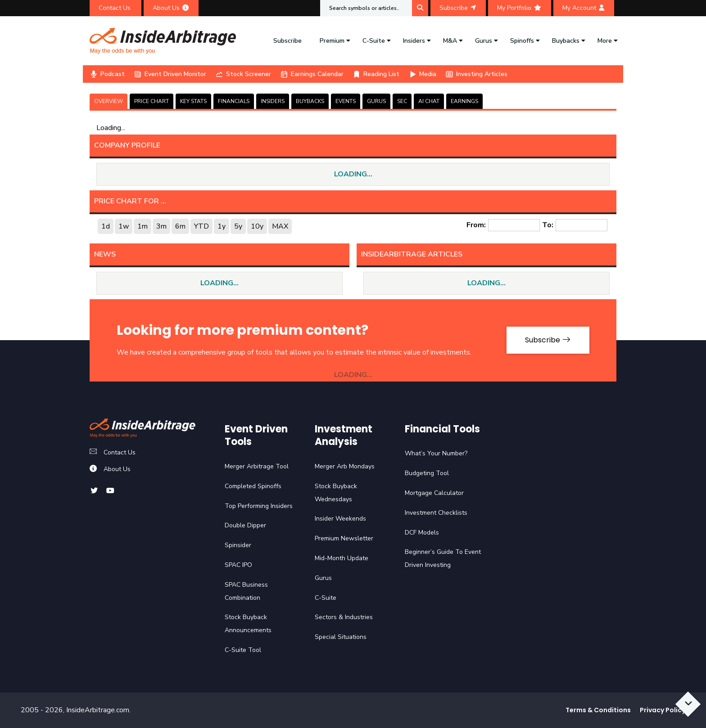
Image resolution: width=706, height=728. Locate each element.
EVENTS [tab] (346, 101)
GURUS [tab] (376, 101)
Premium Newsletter (344, 538)
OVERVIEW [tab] (109, 101)
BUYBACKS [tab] (310, 101)
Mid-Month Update (342, 558)
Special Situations (341, 637)
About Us (171, 8)
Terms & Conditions (598, 710)
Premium (332, 41)
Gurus (484, 41)
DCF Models (422, 533)
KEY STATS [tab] (193, 101)
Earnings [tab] (464, 101)
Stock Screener (243, 74)
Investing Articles (476, 74)
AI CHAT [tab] (429, 101)
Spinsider (238, 545)
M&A (450, 41)
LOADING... (353, 174)
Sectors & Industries (344, 617)
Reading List (376, 74)
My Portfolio (520, 8)
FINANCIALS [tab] (234, 101)
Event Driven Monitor (170, 74)
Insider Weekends (340, 519)
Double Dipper (245, 525)
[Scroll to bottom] (688, 704)
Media (422, 74)
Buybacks (566, 41)
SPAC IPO (238, 565)
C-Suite (374, 41)
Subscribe (458, 8)
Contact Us (115, 8)
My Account (584, 8)
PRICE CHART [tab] (152, 101)
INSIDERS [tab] (273, 101)
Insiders (414, 41)
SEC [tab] (402, 101)
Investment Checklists (436, 513)
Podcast (107, 74)
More (605, 41)
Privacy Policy (663, 710)
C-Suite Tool (243, 650)
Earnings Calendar (312, 74)
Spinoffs (522, 41)
